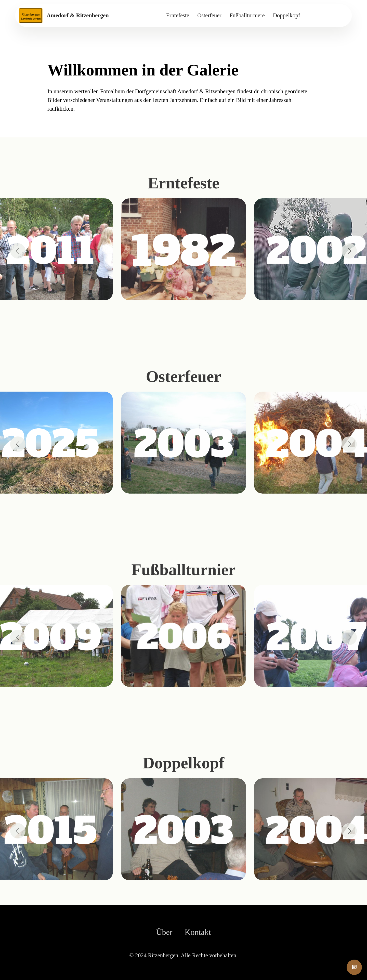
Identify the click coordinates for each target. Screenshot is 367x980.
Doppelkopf (287, 15)
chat (354, 967)
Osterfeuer (209, 15)
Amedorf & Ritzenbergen (78, 16)
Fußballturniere (247, 15)
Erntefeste (178, 15)
